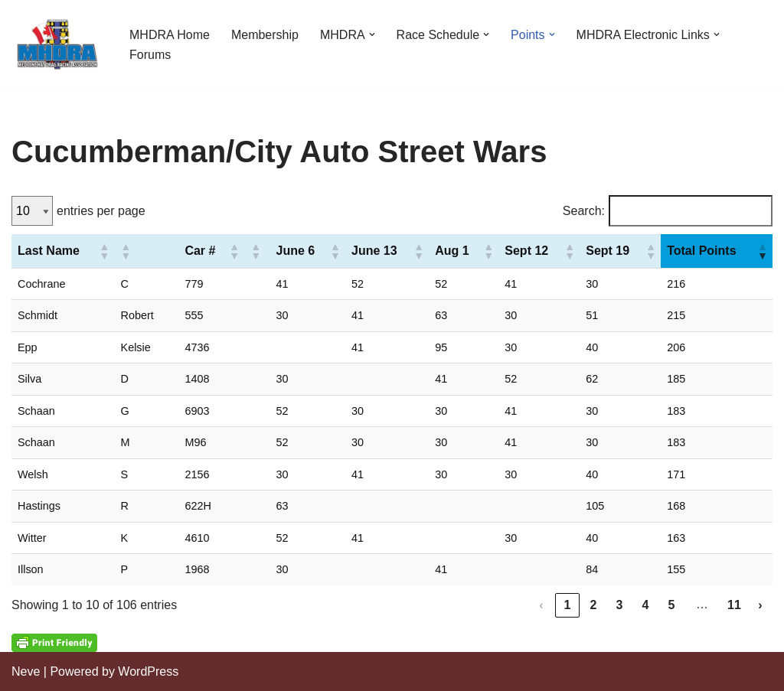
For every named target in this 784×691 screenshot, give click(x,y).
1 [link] (568, 605)
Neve (26, 671)
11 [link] (734, 605)
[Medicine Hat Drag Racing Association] (57, 44)
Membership (265, 35)
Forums (150, 55)
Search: (584, 211)
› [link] (760, 605)
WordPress (148, 671)
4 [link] (646, 605)
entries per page (101, 211)
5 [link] (672, 605)
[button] (372, 34)
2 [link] (594, 605)
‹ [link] (541, 605)
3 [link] (620, 605)
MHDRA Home (170, 35)
